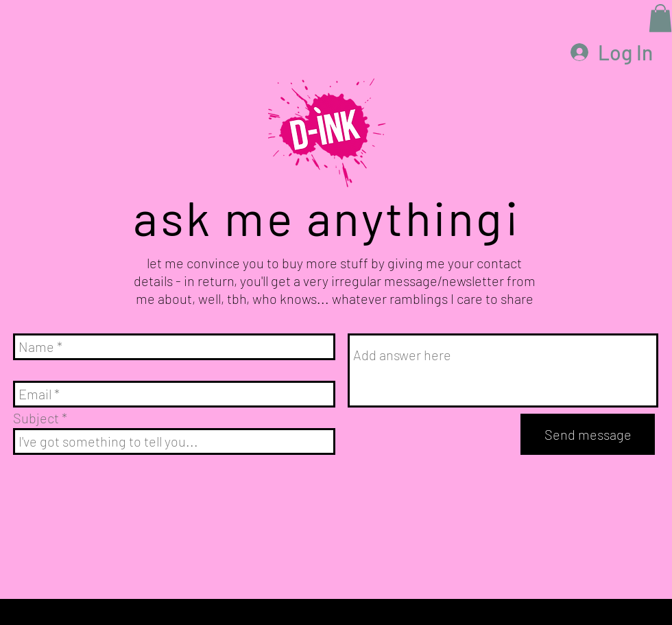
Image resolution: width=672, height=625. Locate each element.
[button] (660, 18)
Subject (36, 418)
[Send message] (588, 434)
